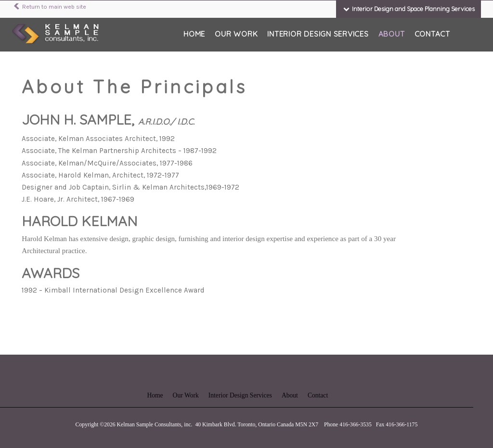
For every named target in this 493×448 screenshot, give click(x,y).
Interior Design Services (318, 34)
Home (194, 34)
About (392, 34)
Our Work (236, 34)
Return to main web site (49, 6)
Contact (432, 34)
